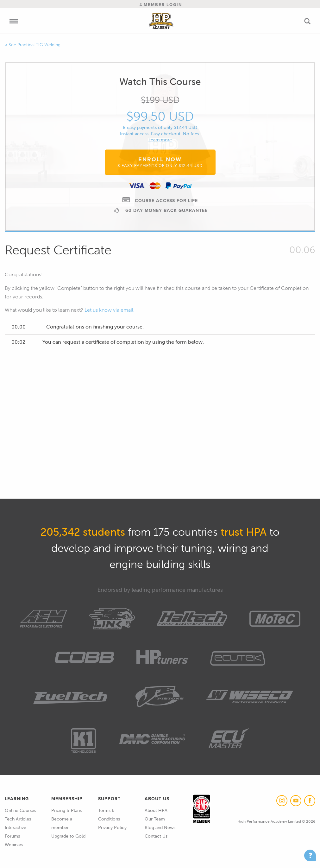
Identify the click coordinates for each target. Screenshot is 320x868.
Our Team (155, 819)
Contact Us (156, 836)
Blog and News (160, 828)
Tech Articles (18, 819)
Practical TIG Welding (39, 45)
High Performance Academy (161, 21)
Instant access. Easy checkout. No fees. (160, 134)
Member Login (161, 5)
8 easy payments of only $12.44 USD (160, 128)
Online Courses (20, 811)
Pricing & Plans (66, 811)
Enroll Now (160, 162)
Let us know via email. (110, 310)
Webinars (14, 845)
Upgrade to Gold (68, 836)
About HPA (156, 811)
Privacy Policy (112, 828)
